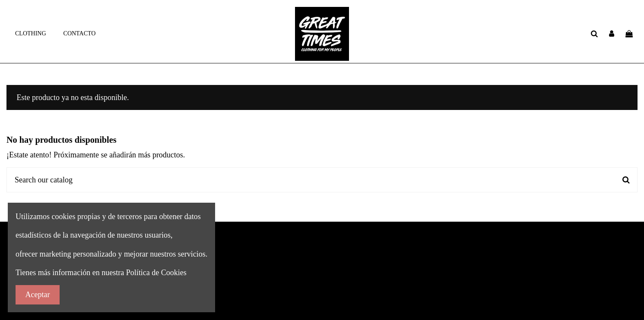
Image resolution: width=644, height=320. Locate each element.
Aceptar (38, 295)
